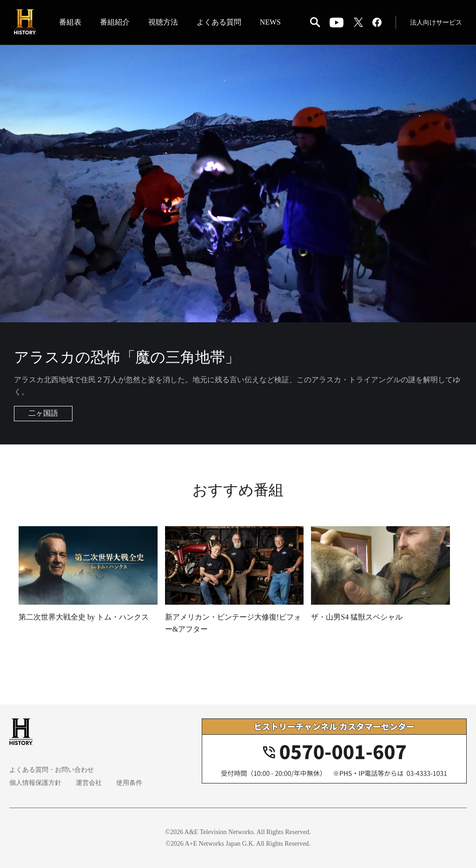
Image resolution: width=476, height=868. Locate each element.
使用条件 (128, 783)
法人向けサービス (436, 23)
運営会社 (88, 783)
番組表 (70, 23)
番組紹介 (115, 23)
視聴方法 (163, 23)
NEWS (270, 23)
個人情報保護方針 (35, 783)
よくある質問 (219, 23)
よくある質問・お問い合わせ (52, 770)
